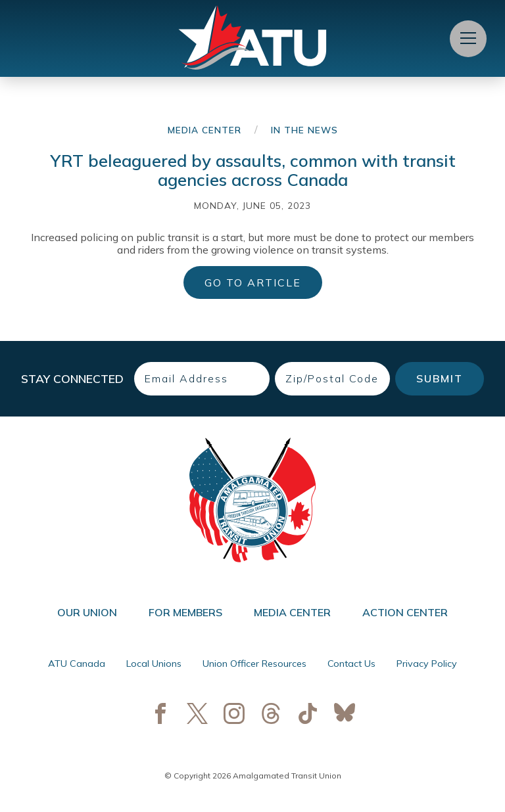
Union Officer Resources (254, 664)
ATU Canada (77, 664)
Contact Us (351, 664)
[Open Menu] (468, 39)
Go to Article (253, 282)
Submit (440, 378)
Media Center (204, 130)
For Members (185, 612)
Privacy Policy (427, 664)
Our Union (87, 612)
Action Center (405, 612)
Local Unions (154, 664)
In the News (304, 130)
